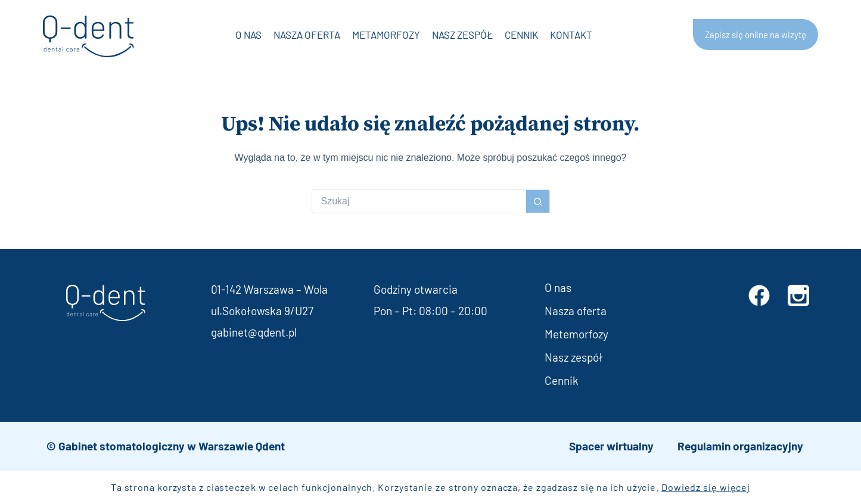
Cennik (521, 35)
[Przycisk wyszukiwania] (538, 201)
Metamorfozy (386, 35)
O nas (248, 35)
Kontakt (571, 35)
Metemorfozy (576, 334)
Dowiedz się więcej (706, 487)
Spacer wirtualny (611, 446)
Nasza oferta (307, 35)
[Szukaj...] (419, 201)
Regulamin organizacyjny (740, 446)
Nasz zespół (462, 35)
